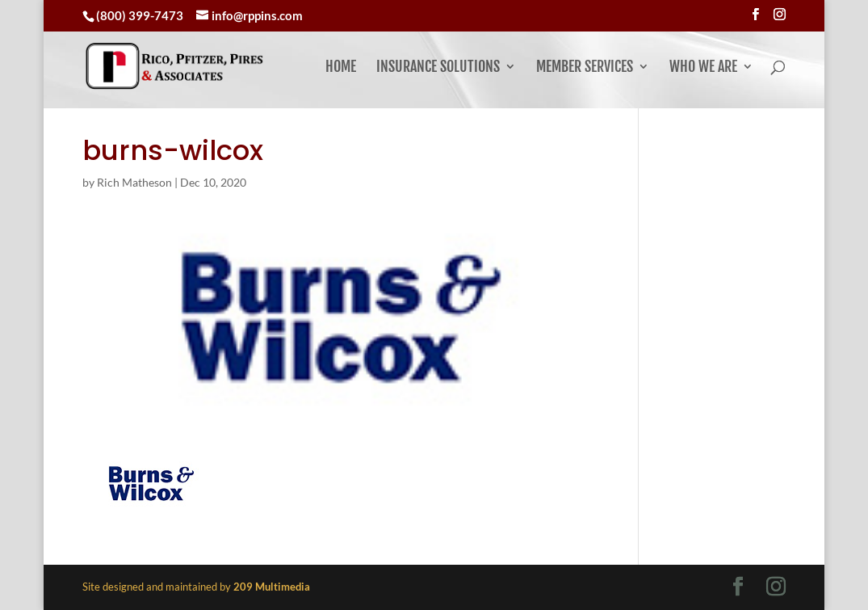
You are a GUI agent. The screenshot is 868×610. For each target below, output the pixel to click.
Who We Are (703, 68)
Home (341, 68)
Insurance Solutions (438, 68)
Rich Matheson (134, 182)
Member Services (585, 68)
